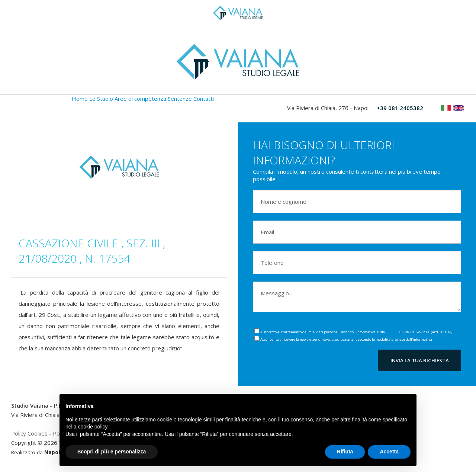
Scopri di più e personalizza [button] (112, 452)
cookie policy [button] (92, 427)
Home (80, 99)
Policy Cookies (29, 433)
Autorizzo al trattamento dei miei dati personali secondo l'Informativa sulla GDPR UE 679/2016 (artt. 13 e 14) (356, 332)
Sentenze (180, 99)
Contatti (204, 99)
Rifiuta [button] (345, 452)
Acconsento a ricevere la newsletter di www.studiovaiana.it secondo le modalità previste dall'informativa (353, 339)
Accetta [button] (389, 452)
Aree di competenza (140, 99)
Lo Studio (101, 99)
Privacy (392, 332)
